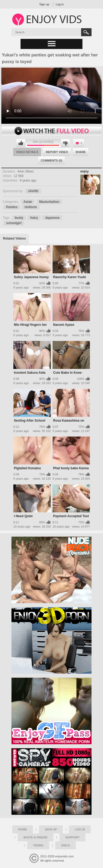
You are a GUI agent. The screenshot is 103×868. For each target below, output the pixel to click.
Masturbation (49, 202)
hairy (34, 218)
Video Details (27, 152)
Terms (38, 845)
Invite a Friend (35, 837)
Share (81, 152)
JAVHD (33, 191)
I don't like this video (65, 143)
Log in (60, 4)
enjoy (84, 171)
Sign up (44, 4)
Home (23, 829)
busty (19, 218)
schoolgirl (14, 223)
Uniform (31, 207)
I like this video (21, 143)
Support (72, 837)
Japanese (52, 218)
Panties (12, 207)
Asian (28, 202)
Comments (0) (52, 161)
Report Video (57, 152)
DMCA (66, 845)
